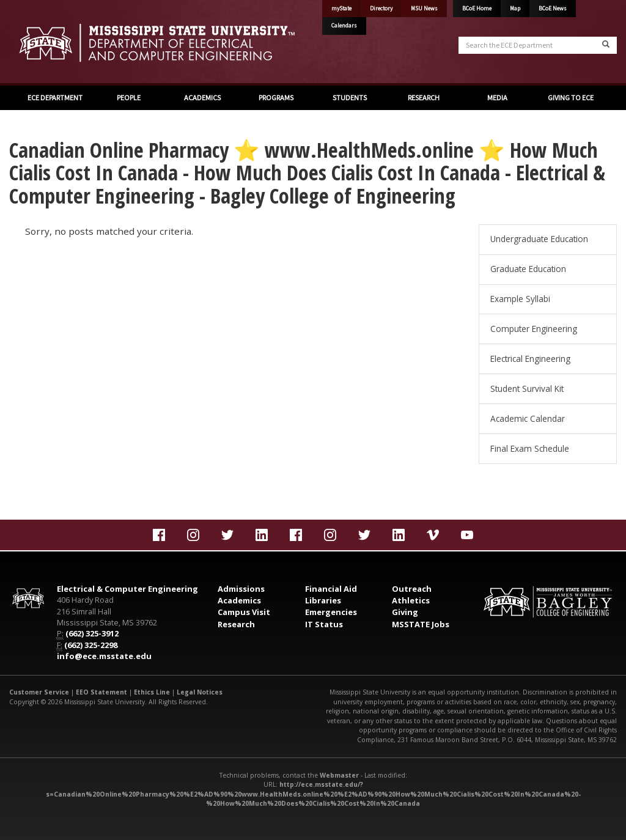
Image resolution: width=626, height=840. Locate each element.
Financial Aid (331, 589)
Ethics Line (152, 692)
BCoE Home (477, 9)
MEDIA (497, 98)
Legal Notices (200, 692)
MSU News (424, 9)
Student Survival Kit (527, 389)
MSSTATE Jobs (421, 624)
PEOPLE (129, 98)
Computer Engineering (534, 329)
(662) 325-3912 (92, 633)
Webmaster (339, 775)
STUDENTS (350, 98)
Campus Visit (244, 612)
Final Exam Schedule (530, 448)
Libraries (323, 600)
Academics (239, 600)
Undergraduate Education (539, 239)
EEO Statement (101, 692)
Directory (381, 9)
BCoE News (553, 9)
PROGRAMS (276, 98)
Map (515, 9)
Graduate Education (528, 269)
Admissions (241, 589)
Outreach (412, 589)
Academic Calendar (528, 418)
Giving (405, 612)
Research (236, 624)
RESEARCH (424, 98)
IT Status (324, 624)
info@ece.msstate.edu (104, 656)
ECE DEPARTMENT (55, 98)
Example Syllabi (520, 299)
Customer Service (39, 692)
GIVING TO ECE (571, 98)
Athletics (411, 600)
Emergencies (331, 612)
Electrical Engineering (530, 359)
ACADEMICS (202, 98)
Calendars (344, 26)
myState (341, 9)
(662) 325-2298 (91, 645)
